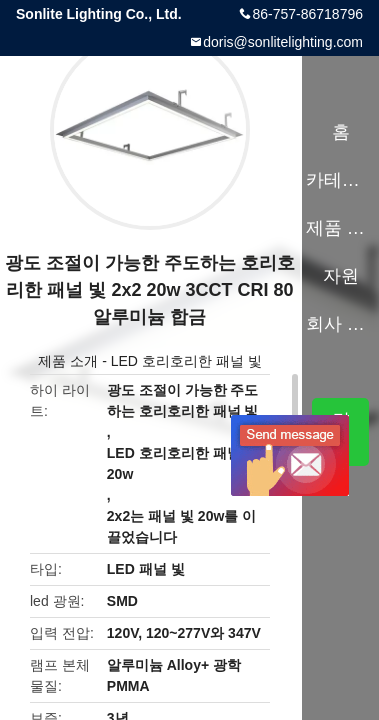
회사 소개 (340, 324)
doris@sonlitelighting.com (283, 42)
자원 (341, 276)
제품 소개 (68, 361)
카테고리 (340, 180)
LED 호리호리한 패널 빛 (186, 361)
